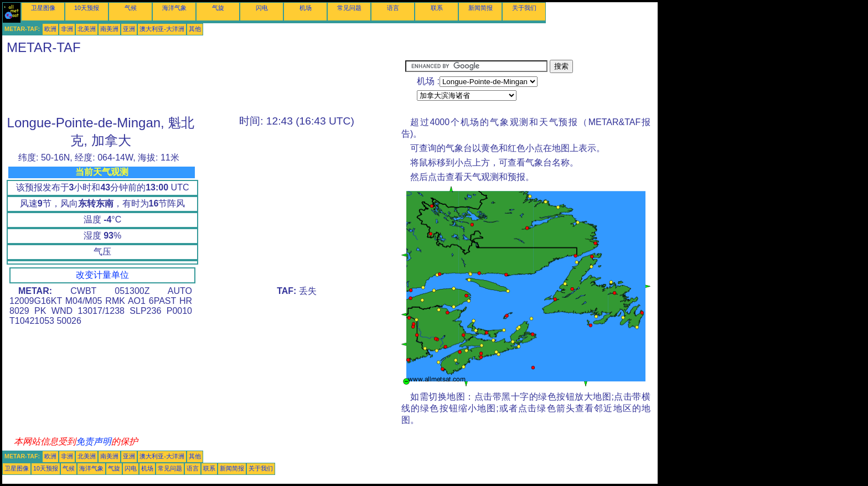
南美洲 (109, 29)
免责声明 (94, 441)
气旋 (218, 8)
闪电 (262, 8)
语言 (393, 8)
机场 (306, 8)
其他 (195, 29)
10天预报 (87, 8)
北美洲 (87, 29)
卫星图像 (43, 8)
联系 (437, 8)
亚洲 (129, 29)
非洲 (67, 29)
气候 (131, 8)
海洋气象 (174, 8)
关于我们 (524, 8)
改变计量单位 (102, 275)
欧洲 (50, 29)
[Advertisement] (204, 85)
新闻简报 (480, 8)
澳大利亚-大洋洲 (162, 29)
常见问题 (349, 8)
